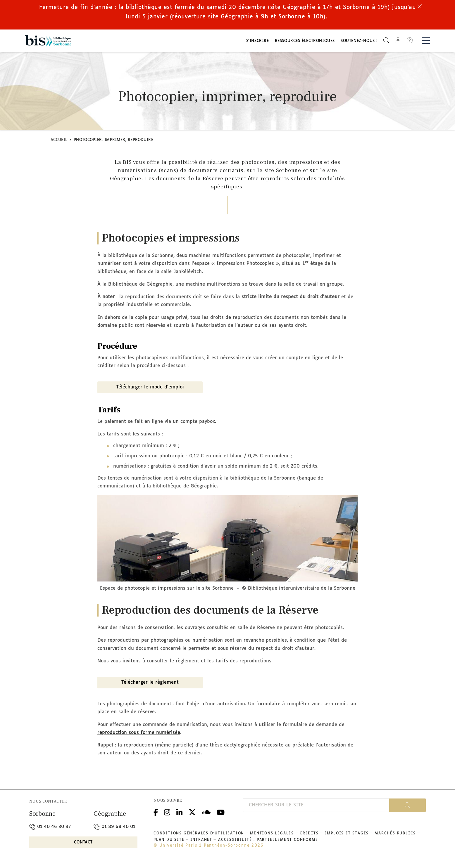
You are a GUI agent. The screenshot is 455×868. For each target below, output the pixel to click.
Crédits (309, 835)
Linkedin (179, 813)
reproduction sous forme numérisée (139, 734)
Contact (83, 844)
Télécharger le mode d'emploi (150, 389)
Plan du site (169, 842)
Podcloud (206, 813)
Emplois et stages (347, 835)
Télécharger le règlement (150, 684)
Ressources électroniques (305, 42)
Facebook (156, 813)
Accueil (59, 142)
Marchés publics (395, 835)
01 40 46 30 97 (50, 828)
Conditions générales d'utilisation (199, 835)
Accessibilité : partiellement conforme (268, 842)
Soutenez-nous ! (359, 42)
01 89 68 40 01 (114, 828)
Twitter (192, 813)
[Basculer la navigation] (426, 41)
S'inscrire (258, 42)
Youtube (221, 813)
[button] (386, 41)
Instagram (167, 813)
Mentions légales (272, 835)
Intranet (201, 842)
